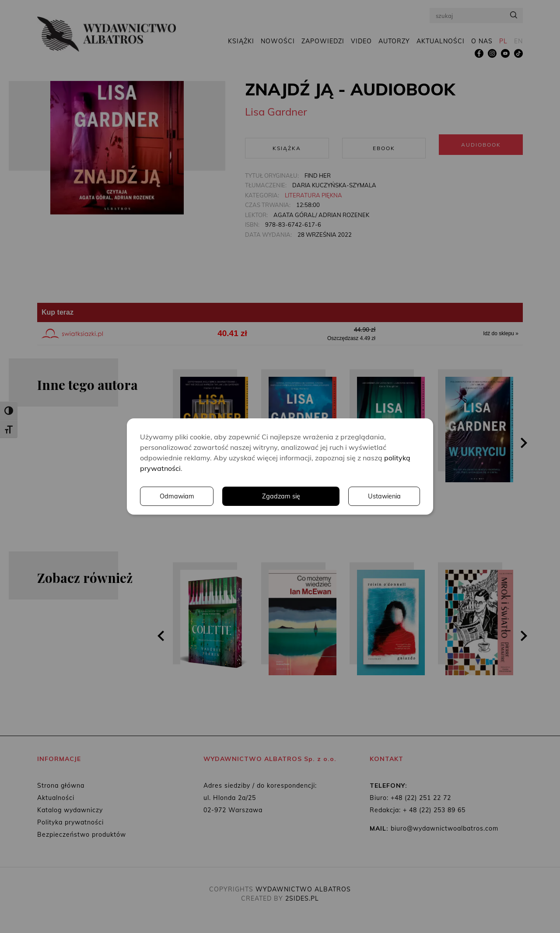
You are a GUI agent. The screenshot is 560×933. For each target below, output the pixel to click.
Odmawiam (383, 496)
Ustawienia (300, 496)
